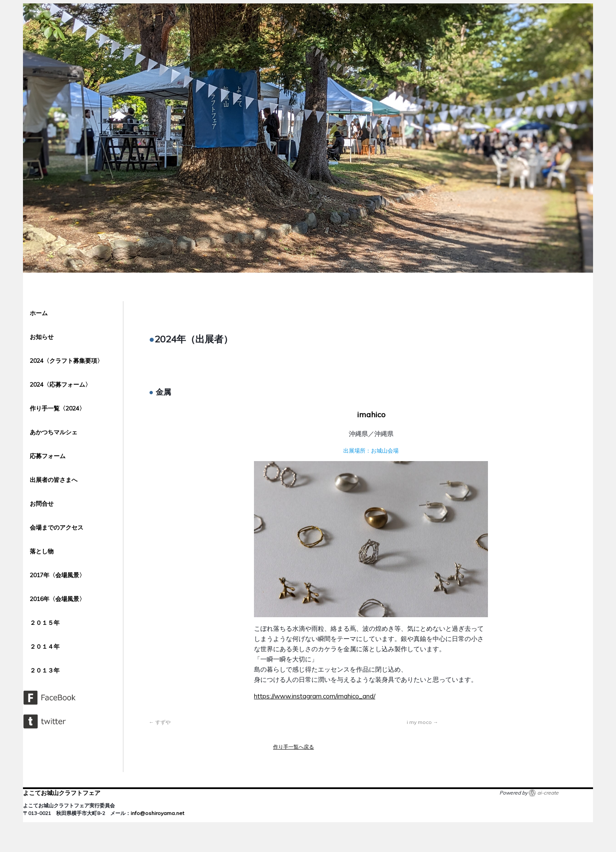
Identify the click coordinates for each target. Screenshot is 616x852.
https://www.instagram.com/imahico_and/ (315, 696)
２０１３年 (48, 670)
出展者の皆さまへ (54, 480)
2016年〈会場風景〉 (57, 599)
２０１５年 (45, 623)
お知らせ (42, 337)
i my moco (422, 722)
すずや (160, 722)
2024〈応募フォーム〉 (60, 385)
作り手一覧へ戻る (294, 747)
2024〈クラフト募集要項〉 (66, 361)
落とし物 (42, 551)
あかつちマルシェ (54, 432)
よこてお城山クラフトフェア (62, 793)
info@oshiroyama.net (157, 813)
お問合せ (42, 504)
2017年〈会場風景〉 (57, 575)
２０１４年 (45, 647)
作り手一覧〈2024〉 (57, 408)
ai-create (548, 793)
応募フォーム (48, 456)
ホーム (39, 313)
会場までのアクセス (57, 527)
